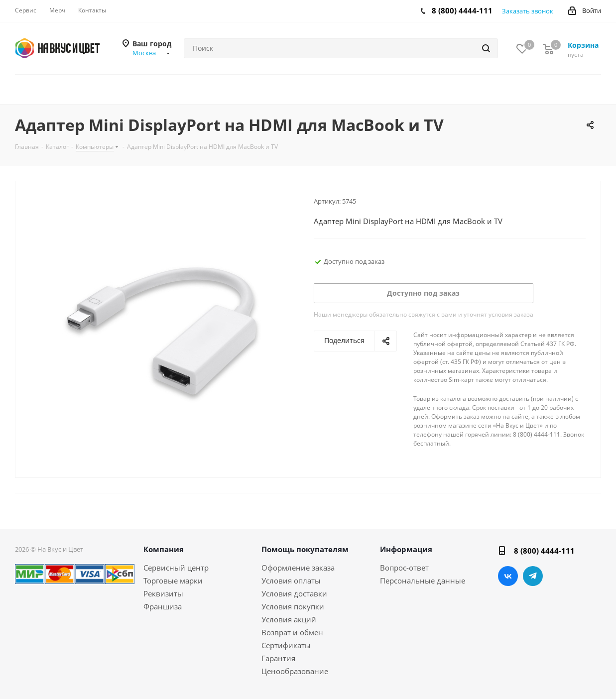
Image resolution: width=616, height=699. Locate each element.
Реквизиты (163, 593)
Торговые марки (173, 581)
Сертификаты (286, 645)
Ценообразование (295, 671)
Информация (406, 549)
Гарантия (278, 658)
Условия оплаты (291, 581)
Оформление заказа (298, 568)
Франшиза (163, 606)
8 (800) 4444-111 (462, 10)
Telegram (533, 576)
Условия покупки (293, 606)
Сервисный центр (176, 568)
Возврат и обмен (292, 632)
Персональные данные (423, 581)
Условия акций (289, 619)
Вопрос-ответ (404, 568)
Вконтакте (508, 576)
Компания (164, 549)
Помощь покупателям (305, 549)
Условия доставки (294, 593)
